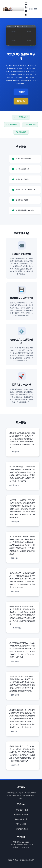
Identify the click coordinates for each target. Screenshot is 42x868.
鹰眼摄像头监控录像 (21, 815)
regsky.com (25, 847)
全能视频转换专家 (21, 819)
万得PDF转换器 (21, 824)
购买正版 (21, 101)
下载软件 (21, 92)
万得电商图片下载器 (21, 810)
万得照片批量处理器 (21, 829)
